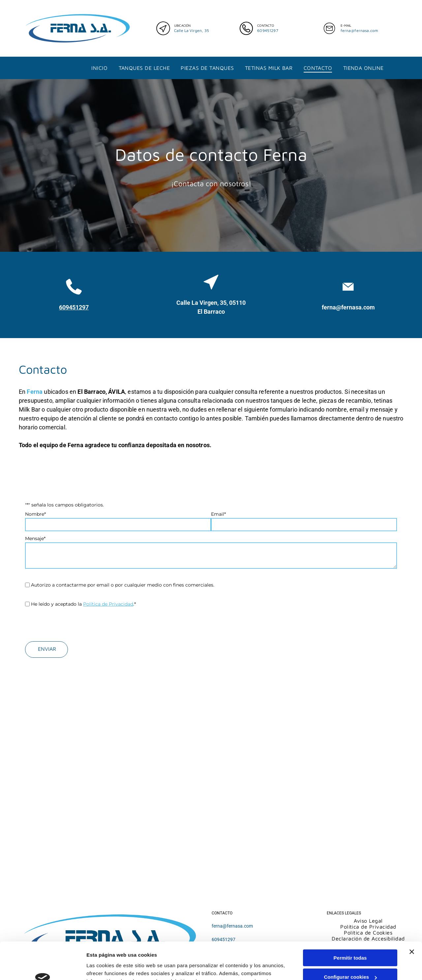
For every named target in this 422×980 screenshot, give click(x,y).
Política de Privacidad (108, 604)
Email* (218, 514)
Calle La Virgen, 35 (192, 30)
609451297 (268, 30)
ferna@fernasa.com (360, 30)
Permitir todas (350, 913)
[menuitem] (99, 68)
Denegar (350, 951)
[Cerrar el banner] (412, 907)
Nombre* (35, 514)
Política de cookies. (135, 960)
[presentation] (75, 622)
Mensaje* (35, 538)
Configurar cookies (350, 932)
